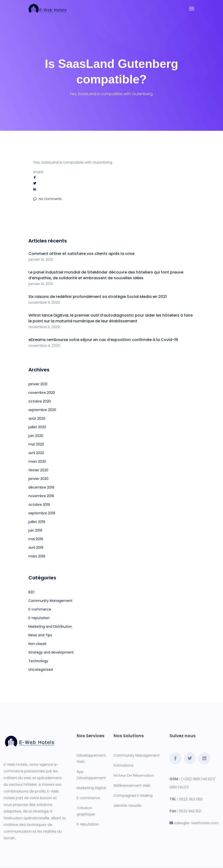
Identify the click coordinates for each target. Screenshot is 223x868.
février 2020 (38, 470)
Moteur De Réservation (134, 775)
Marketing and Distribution (50, 626)
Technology (38, 661)
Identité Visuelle (128, 805)
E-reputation (39, 618)
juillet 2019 (37, 522)
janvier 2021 (38, 384)
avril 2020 (36, 453)
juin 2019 (35, 530)
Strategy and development (51, 652)
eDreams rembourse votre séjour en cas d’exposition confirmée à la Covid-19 (103, 340)
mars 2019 (37, 556)
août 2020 (37, 418)
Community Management (50, 601)
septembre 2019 (42, 513)
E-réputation (88, 824)
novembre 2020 (42, 393)
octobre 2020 (40, 401)
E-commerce (40, 609)
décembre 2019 (41, 487)
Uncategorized (41, 670)
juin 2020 (36, 436)
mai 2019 (36, 539)
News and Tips (40, 635)
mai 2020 (36, 444)
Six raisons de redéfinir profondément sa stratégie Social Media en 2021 (98, 297)
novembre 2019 (41, 496)
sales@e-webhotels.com (196, 823)
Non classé (37, 644)
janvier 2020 (38, 479)
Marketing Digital (91, 788)
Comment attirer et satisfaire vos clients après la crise (81, 254)
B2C (32, 592)
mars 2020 (37, 461)
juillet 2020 (37, 427)
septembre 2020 (42, 410)
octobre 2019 (39, 505)
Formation (123, 765)
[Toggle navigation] (192, 9)
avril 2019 (36, 548)
